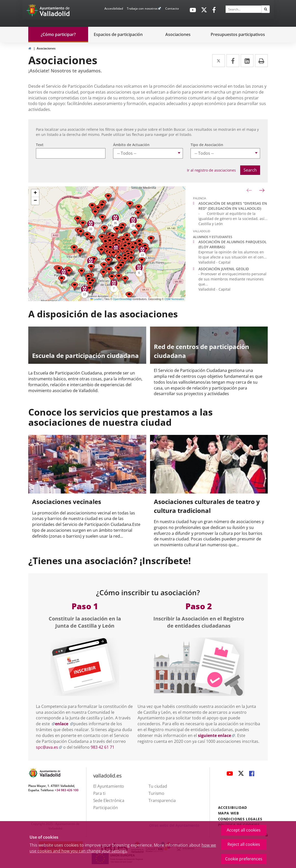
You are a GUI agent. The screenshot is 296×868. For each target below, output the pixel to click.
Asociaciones (46, 48)
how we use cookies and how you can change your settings (123, 848)
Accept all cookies (244, 830)
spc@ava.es (49, 747)
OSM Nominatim (174, 299)
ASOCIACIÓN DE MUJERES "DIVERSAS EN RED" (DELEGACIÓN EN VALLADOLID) (233, 206)
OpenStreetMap (123, 299)
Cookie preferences (244, 859)
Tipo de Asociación (207, 145)
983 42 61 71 (103, 747)
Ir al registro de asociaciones (211, 170)
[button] (151, 240)
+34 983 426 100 (67, 790)
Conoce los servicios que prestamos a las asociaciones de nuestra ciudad (120, 417)
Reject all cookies (244, 844)
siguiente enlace (217, 735)
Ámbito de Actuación (131, 145)
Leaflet (96, 299)
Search (250, 170)
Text (40, 145)
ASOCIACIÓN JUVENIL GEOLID (224, 269)
